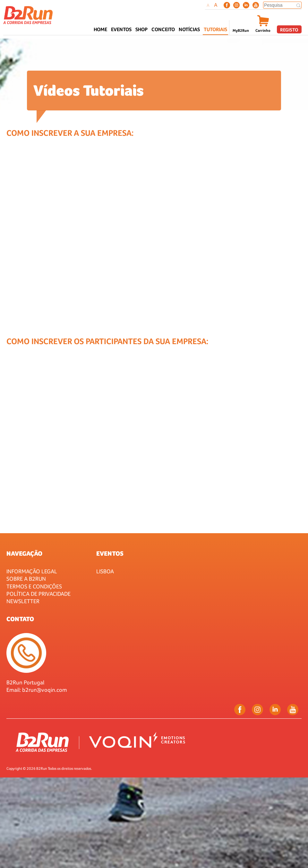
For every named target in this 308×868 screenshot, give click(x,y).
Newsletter (23, 601)
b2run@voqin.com (45, 690)
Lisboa (105, 571)
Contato (20, 619)
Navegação (24, 553)
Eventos (110, 553)
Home (100, 29)
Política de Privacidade (38, 594)
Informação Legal (32, 571)
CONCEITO (163, 29)
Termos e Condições (34, 586)
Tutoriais (215, 29)
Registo (289, 30)
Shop (141, 29)
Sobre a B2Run (26, 579)
